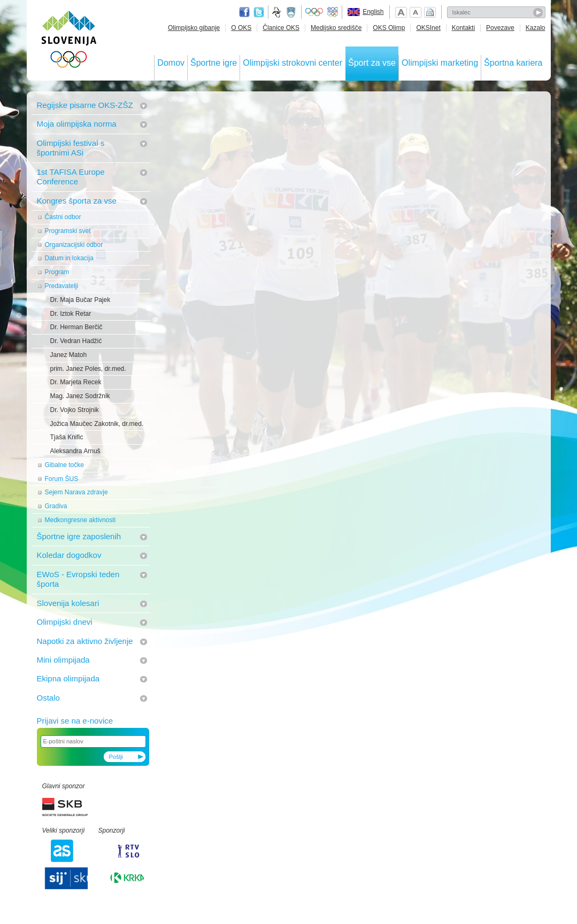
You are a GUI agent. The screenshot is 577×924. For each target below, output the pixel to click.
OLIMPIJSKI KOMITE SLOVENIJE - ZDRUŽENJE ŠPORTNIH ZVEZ (69, 41)
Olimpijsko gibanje (194, 28)
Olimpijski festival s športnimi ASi (71, 148)
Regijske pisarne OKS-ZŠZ (85, 105)
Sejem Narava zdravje (76, 492)
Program (57, 272)
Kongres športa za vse (77, 201)
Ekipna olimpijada (68, 678)
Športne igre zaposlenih (79, 536)
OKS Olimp (389, 28)
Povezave (500, 28)
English (373, 12)
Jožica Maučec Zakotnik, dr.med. (97, 424)
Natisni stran (430, 12)
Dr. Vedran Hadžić (76, 341)
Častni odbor (63, 217)
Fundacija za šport (278, 12)
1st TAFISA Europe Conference (71, 177)
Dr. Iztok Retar (71, 314)
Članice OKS (281, 28)
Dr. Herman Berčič (76, 327)
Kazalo (536, 28)
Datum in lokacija (69, 258)
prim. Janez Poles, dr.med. (88, 369)
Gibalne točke (64, 465)
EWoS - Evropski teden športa (78, 579)
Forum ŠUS (62, 479)
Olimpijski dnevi (65, 622)
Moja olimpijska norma (77, 124)
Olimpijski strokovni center (293, 63)
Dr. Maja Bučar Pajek (80, 300)
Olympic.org (314, 12)
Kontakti (463, 28)
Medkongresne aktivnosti (80, 520)
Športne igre (214, 63)
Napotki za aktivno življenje (85, 641)
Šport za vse (372, 63)
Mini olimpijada (63, 660)
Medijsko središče (336, 28)
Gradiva (56, 506)
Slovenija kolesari (68, 603)
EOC (333, 12)
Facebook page (244, 12)
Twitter (259, 12)
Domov (171, 63)
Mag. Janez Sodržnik (80, 396)
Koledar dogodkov (69, 555)
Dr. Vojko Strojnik (75, 410)
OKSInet (428, 28)
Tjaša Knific (67, 437)
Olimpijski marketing (440, 63)
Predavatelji (62, 286)
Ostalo (48, 698)
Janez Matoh (69, 355)
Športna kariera (513, 63)
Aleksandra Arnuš (75, 451)
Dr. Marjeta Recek (76, 382)
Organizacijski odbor (74, 245)
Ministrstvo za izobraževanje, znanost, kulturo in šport (292, 12)
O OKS (241, 28)
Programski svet (68, 231)
